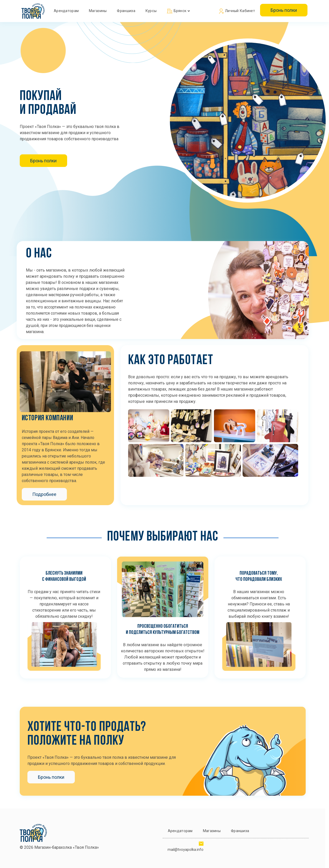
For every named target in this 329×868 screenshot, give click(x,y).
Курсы (151, 11)
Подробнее (44, 494)
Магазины (98, 11)
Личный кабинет (237, 11)
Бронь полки (284, 10)
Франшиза (126, 11)
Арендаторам (66, 11)
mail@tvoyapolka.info (186, 850)
